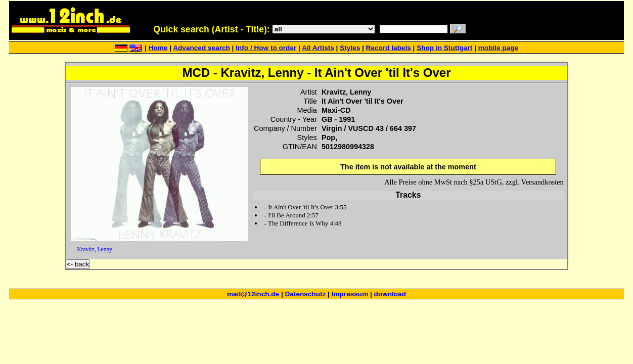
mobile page (498, 48)
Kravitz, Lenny (95, 249)
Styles (350, 48)
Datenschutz (306, 294)
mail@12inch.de (253, 294)
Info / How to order (266, 48)
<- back (78, 264)
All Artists (318, 48)
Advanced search (201, 48)
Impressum (350, 294)
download (390, 294)
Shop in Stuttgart (444, 48)
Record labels (389, 48)
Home (158, 48)
